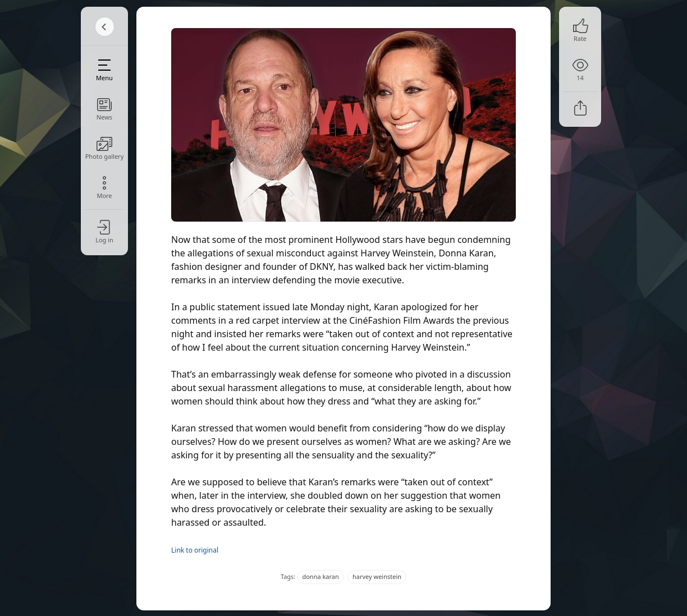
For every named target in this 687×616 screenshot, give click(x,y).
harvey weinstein (377, 576)
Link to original (195, 550)
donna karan (320, 576)
